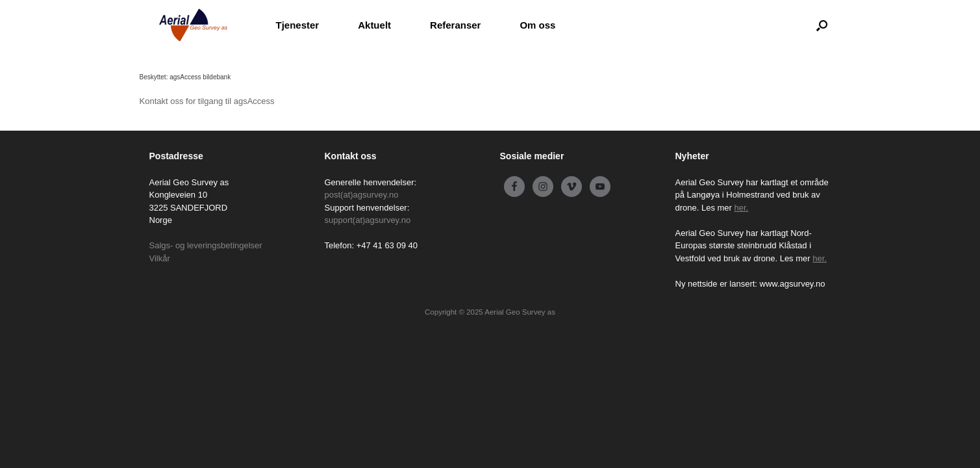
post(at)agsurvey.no (362, 195)
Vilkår (160, 258)
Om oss (537, 25)
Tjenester (298, 25)
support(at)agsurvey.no (368, 220)
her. (742, 208)
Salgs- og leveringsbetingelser (206, 245)
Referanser (455, 25)
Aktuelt (374, 25)
